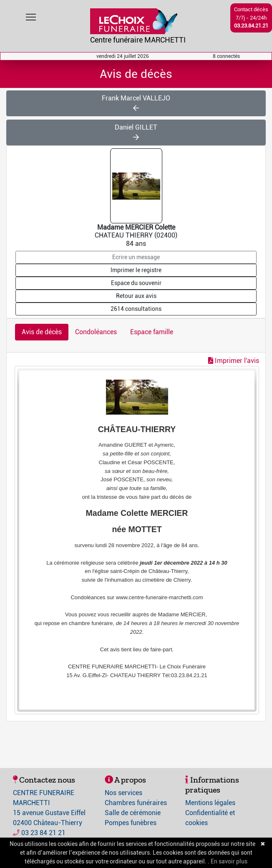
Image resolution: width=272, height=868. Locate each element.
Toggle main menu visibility (31, 15)
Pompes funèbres (131, 823)
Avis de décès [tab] (42, 332)
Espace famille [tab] (152, 332)
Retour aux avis (136, 296)
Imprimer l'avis (234, 361)
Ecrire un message (136, 257)
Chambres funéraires (136, 803)
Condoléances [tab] (96, 332)
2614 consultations (136, 309)
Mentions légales (210, 803)
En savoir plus (229, 861)
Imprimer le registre (136, 270)
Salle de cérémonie (133, 813)
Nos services (123, 793)
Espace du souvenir (136, 283)
